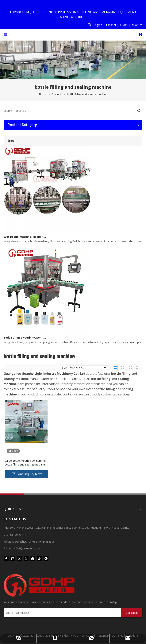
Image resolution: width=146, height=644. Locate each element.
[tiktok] (39, 559)
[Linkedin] (13, 559)
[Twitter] (19, 559)
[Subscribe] (132, 613)
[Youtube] (26, 559)
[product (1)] (73, 60)
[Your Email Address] (62, 613)
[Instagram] (33, 559)
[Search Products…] (70, 111)
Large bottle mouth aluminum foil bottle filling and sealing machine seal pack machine (25, 463)
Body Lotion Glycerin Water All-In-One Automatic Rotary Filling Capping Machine (25, 338)
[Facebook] (6, 559)
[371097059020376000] (73, 585)
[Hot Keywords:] (139, 111)
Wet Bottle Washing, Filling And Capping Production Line (25, 237)
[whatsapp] (46, 559)
